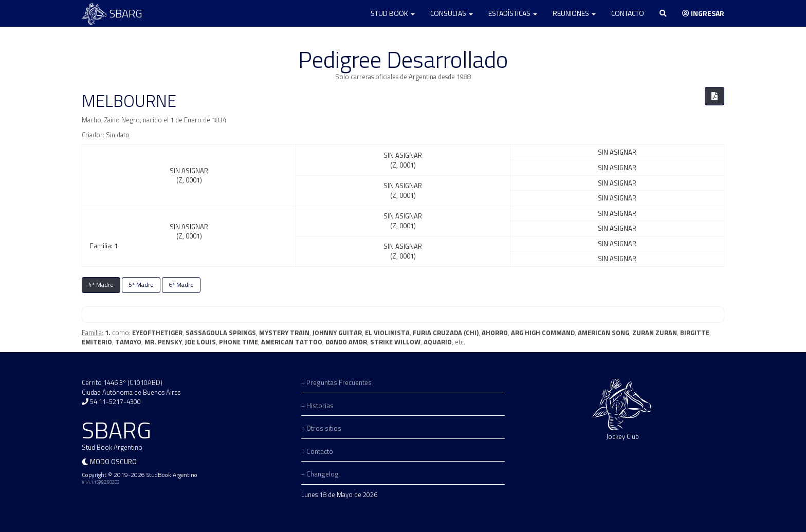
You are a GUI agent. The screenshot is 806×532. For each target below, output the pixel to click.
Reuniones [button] (574, 13)
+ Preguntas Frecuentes (336, 382)
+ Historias (317, 406)
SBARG (112, 14)
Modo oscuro (113, 462)
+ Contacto (317, 451)
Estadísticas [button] (513, 13)
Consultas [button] (452, 13)
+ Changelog (320, 474)
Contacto (628, 13)
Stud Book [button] (393, 13)
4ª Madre (101, 285)
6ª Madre (181, 285)
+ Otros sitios (321, 428)
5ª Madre (141, 285)
